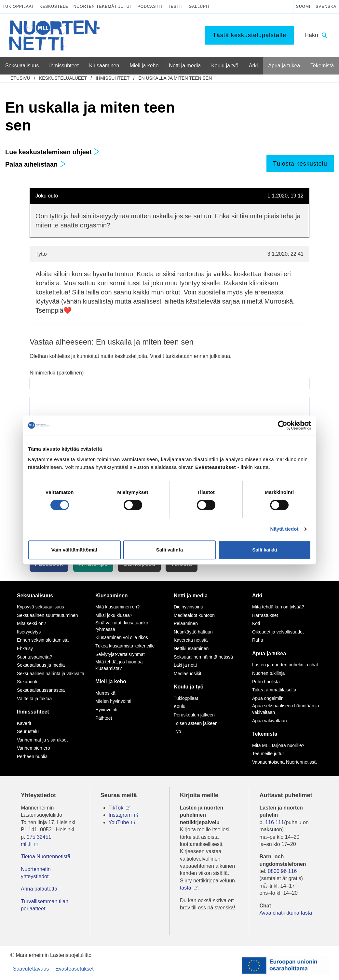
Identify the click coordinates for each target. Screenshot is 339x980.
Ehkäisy (25, 648)
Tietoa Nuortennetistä (46, 857)
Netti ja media (191, 596)
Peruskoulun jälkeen (194, 715)
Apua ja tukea (269, 653)
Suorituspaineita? (34, 657)
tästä (186, 888)
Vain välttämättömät (75, 550)
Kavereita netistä (191, 640)
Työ (177, 731)
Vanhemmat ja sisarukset (42, 740)
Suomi (303, 7)
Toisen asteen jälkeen (196, 723)
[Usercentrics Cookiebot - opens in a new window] (283, 425)
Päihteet (104, 718)
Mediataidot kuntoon (194, 615)
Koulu (180, 706)
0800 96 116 (282, 871)
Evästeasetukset (74, 969)
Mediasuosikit (188, 674)
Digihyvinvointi (188, 607)
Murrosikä (105, 693)
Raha (258, 640)
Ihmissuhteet (113, 78)
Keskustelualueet (63, 78)
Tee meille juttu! (268, 754)
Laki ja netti (185, 665)
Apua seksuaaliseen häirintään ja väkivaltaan (285, 709)
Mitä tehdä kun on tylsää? (278, 607)
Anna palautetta (39, 889)
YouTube (119, 822)
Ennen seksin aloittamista (43, 640)
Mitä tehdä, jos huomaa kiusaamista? (119, 665)
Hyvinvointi (106, 710)
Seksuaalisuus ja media (41, 665)
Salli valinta (170, 550)
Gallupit (199, 7)
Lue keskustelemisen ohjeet (53, 152)
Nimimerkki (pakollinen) (57, 373)
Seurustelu (28, 731)
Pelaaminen (186, 623)
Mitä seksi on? (31, 623)
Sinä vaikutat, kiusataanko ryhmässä (122, 626)
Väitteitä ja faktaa (34, 699)
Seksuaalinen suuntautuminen (47, 615)
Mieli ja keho (111, 681)
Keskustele (54, 7)
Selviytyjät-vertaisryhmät (120, 654)
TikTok (116, 808)
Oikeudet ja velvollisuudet (278, 632)
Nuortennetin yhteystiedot (36, 873)
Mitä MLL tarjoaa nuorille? (278, 745)
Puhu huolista (266, 682)
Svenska (326, 7)
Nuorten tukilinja (268, 673)
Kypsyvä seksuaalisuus (41, 607)
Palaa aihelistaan (36, 164)
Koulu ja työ (189, 687)
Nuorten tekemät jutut (103, 7)
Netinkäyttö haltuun (193, 632)
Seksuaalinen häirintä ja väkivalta (51, 674)
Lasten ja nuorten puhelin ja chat (285, 665)
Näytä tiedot (285, 529)
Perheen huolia (32, 756)
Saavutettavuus (31, 969)
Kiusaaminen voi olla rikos (122, 637)
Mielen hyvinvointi (113, 701)
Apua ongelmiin (268, 698)
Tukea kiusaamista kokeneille (125, 646)
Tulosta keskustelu (300, 164)
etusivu (20, 78)
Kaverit (24, 723)
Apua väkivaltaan (270, 721)
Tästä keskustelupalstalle (250, 35)
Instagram (120, 815)
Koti (256, 623)
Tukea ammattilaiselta (274, 690)
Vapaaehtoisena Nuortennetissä (284, 762)
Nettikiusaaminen (191, 648)
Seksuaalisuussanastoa (41, 690)
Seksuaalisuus (35, 596)
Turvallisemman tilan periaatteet (45, 905)
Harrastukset (265, 615)
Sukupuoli (27, 682)
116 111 (275, 822)
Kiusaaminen (112, 596)
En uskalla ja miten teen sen (175, 78)
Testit (176, 7)
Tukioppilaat (18, 7)
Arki (257, 596)
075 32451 (39, 837)
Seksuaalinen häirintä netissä (203, 657)
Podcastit (150, 7)
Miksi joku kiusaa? (114, 615)
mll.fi (26, 844)
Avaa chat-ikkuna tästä (286, 913)
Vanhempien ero (34, 748)
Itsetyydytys (29, 632)
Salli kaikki (265, 550)
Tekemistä (265, 734)
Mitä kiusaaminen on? (117, 607)
